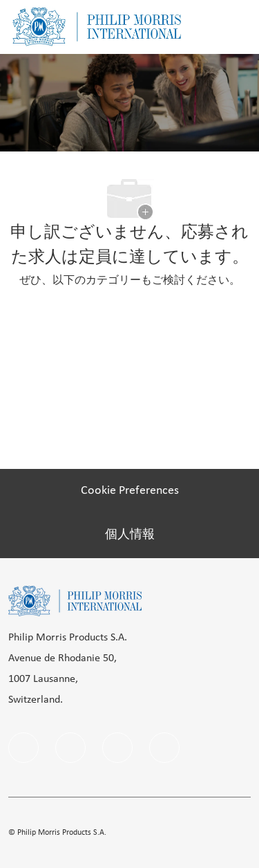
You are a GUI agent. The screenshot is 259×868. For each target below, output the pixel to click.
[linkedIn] (70, 748)
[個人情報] (130, 535)
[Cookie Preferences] (130, 491)
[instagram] (117, 748)
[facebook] (23, 748)
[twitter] (164, 748)
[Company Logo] (97, 27)
